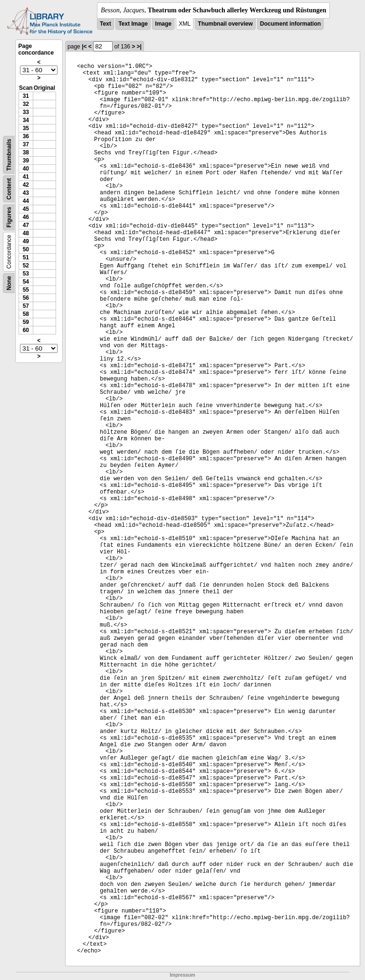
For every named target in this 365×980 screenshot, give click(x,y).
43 (26, 193)
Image (163, 24)
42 (26, 185)
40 (26, 169)
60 (26, 330)
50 (26, 249)
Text (106, 24)
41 (26, 177)
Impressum (182, 975)
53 (26, 274)
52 (26, 266)
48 (26, 233)
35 (26, 128)
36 (26, 136)
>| (139, 47)
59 (26, 322)
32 (26, 104)
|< (84, 47)
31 (26, 96)
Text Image (133, 24)
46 (26, 217)
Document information (290, 24)
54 (26, 282)
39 (26, 161)
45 (26, 209)
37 (26, 144)
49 (26, 241)
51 (26, 257)
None (9, 283)
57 (26, 306)
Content (9, 189)
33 (26, 112)
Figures (9, 217)
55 (26, 290)
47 (26, 225)
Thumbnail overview (225, 24)
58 (26, 314)
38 (26, 152)
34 (26, 120)
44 (26, 201)
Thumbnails (9, 155)
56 (26, 298)
